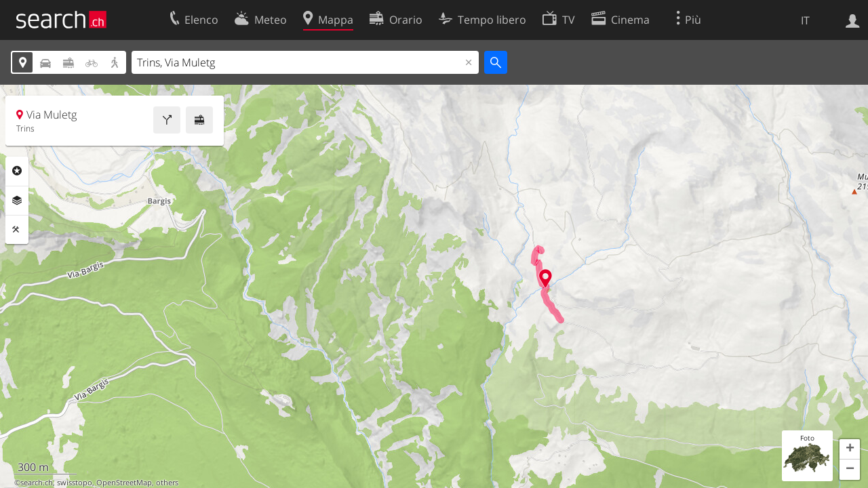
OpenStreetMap (124, 483)
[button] (850, 449)
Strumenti (17, 230)
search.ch (37, 483)
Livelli (17, 201)
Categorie (17, 171)
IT (805, 20)
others (167, 483)
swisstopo (75, 483)
